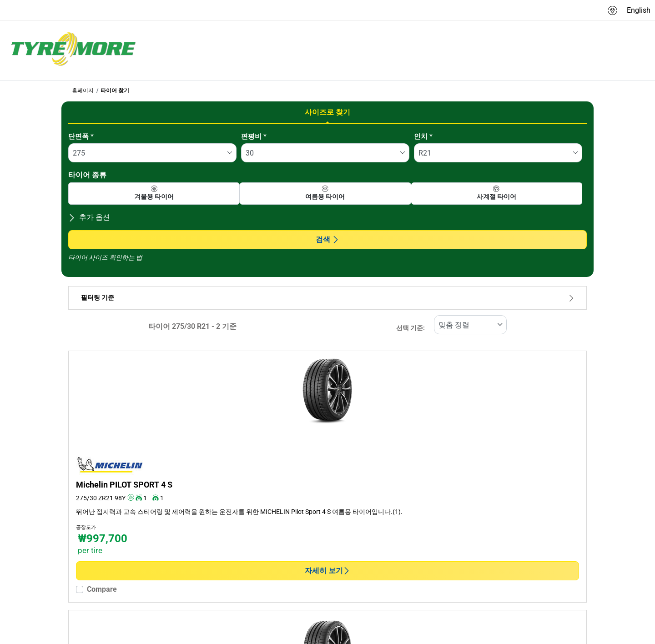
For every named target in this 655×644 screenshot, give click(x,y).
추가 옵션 (89, 217)
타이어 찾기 (115, 91)
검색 (327, 239)
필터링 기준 (327, 298)
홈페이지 (83, 91)
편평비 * (254, 136)
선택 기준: (411, 328)
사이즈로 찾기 (327, 112)
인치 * (423, 136)
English (639, 10)
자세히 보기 (327, 571)
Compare (102, 589)
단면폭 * (81, 136)
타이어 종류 (87, 175)
